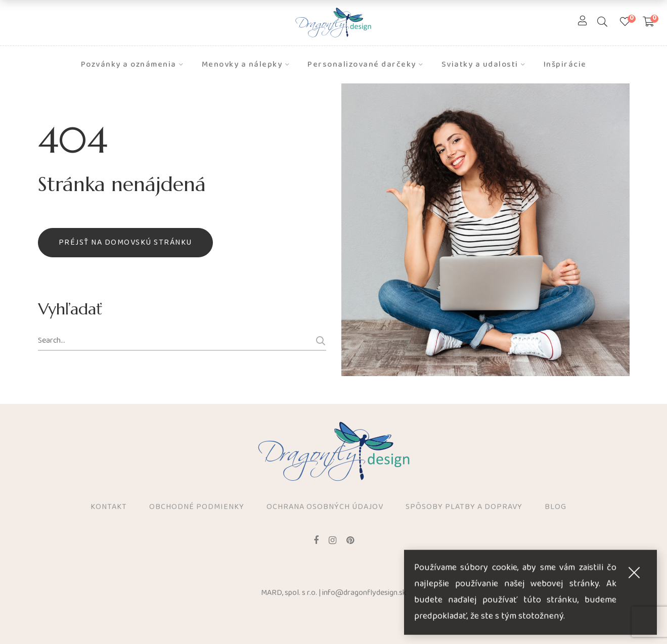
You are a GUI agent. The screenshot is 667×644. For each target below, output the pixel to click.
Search (319, 341)
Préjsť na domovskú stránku (125, 242)
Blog (555, 508)
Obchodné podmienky (197, 508)
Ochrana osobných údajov (325, 508)
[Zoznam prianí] (625, 23)
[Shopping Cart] (649, 23)
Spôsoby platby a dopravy (464, 508)
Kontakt (109, 508)
